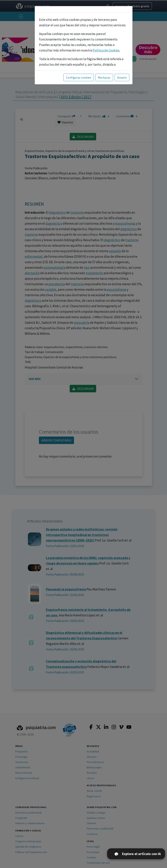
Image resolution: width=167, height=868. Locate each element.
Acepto (122, 77)
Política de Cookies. (106, 50)
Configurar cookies (79, 77)
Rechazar (104, 77)
